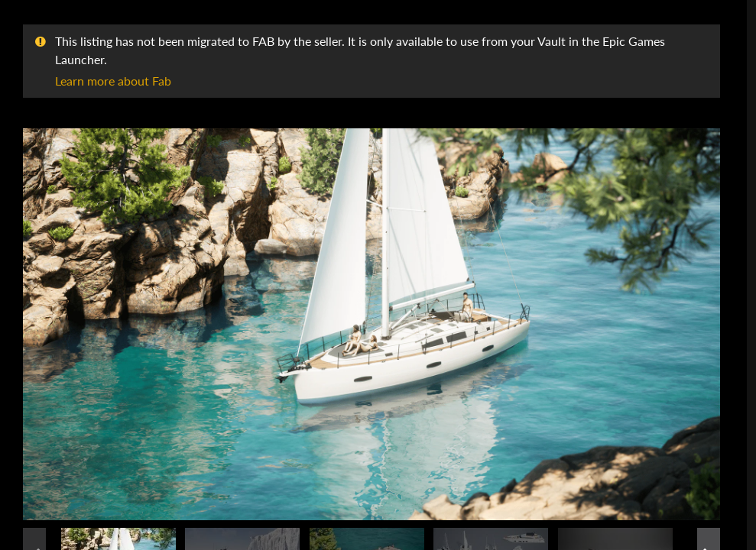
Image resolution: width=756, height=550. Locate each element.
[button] (372, 324)
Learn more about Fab (113, 81)
